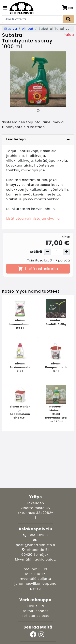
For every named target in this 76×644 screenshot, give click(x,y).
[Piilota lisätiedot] (68, 140)
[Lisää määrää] (66, 252)
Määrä (36, 252)
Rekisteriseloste (35, 616)
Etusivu (11, 29)
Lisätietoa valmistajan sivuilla (33, 219)
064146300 (38, 535)
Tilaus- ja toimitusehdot (36, 609)
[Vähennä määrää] (48, 252)
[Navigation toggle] (5, 8)
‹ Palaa (68, 35)
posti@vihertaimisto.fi (35, 545)
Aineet (28, 29)
